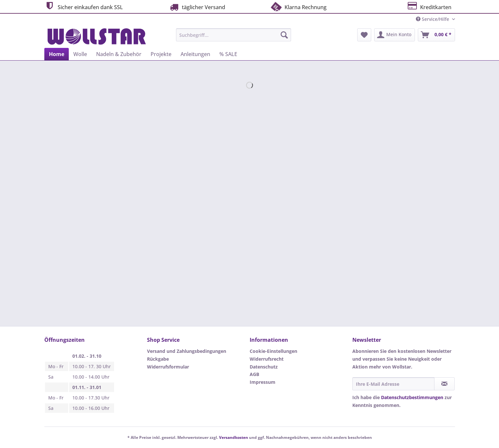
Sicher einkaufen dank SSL (84, 6)
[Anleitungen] (195, 54)
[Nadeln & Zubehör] (119, 54)
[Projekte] (161, 54)
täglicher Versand (197, 7)
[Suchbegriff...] (234, 35)
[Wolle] (80, 54)
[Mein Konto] (395, 35)
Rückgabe (158, 359)
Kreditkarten (429, 6)
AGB (254, 374)
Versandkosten (234, 437)
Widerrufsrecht (267, 359)
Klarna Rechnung (298, 7)
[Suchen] (284, 35)
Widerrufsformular (168, 367)
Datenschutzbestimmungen (412, 397)
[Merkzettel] (364, 35)
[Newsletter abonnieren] (444, 384)
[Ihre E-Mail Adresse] (393, 384)
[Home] (57, 54)
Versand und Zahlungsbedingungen (187, 351)
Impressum (263, 382)
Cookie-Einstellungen (273, 351)
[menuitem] (234, 38)
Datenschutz (264, 367)
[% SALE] (228, 54)
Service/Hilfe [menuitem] (433, 19)
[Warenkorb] (436, 35)
